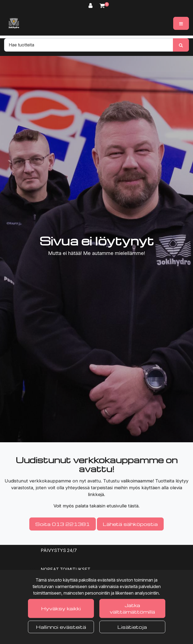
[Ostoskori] (102, 6)
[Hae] (89, 45)
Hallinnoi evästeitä (61, 627)
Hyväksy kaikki (61, 608)
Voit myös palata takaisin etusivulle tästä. (96, 506)
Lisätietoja (132, 627)
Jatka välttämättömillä (132, 608)
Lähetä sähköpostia (130, 524)
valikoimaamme (137, 481)
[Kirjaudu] (91, 6)
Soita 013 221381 (63, 524)
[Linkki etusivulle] (14, 23)
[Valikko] (181, 23)
